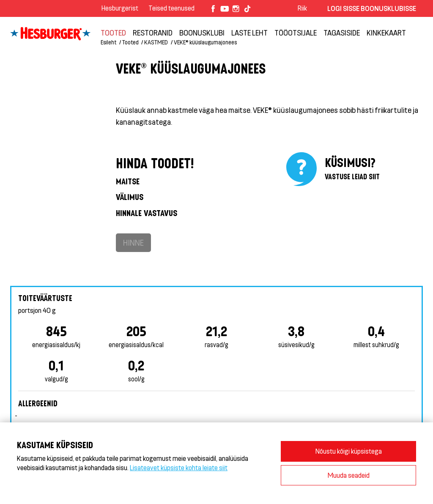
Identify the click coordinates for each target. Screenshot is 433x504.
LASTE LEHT (249, 33)
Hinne (133, 242)
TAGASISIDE (342, 33)
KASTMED (156, 42)
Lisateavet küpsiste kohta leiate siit (179, 467)
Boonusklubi (202, 33)
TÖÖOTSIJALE (296, 33)
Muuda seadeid (349, 475)
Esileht (108, 42)
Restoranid (153, 33)
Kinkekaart (386, 33)
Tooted (113, 33)
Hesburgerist (120, 8)
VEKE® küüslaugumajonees (205, 42)
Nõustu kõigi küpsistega (349, 451)
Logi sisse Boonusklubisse (372, 8)
